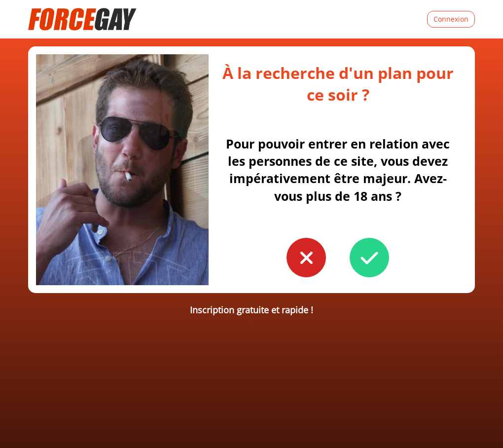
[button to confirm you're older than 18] (369, 258)
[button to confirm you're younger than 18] (306, 258)
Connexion (451, 19)
